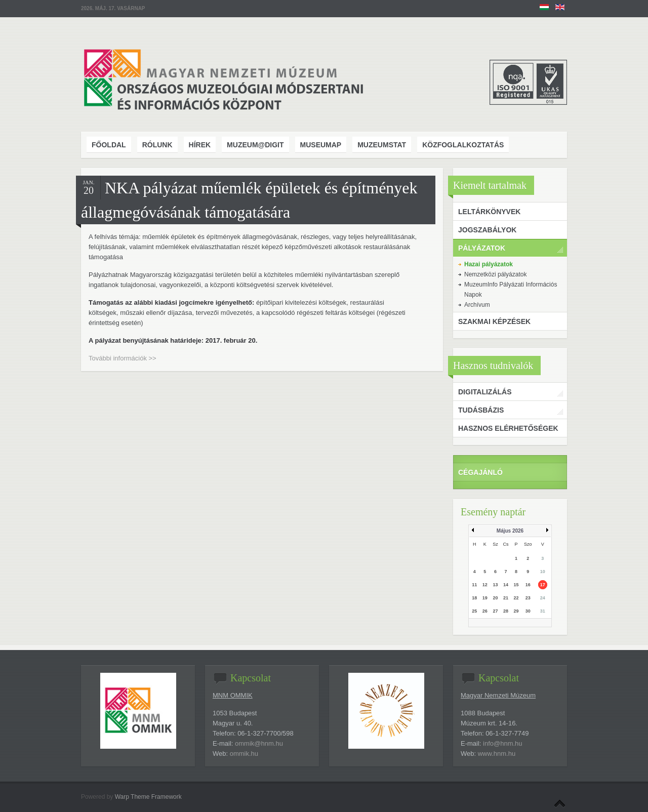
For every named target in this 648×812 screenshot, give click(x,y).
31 (543, 611)
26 (485, 611)
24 (543, 598)
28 (506, 611)
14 (506, 585)
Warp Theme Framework (148, 797)
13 (495, 585)
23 (528, 598)
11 (474, 585)
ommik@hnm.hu (259, 743)
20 (495, 598)
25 (474, 611)
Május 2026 (510, 531)
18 (474, 598)
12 (485, 585)
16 (528, 585)
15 (516, 585)
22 (516, 598)
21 (506, 598)
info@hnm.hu (503, 743)
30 (528, 611)
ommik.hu (244, 754)
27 (495, 611)
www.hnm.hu (497, 754)
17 (543, 585)
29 (516, 611)
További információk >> (123, 358)
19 (485, 598)
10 (543, 572)
